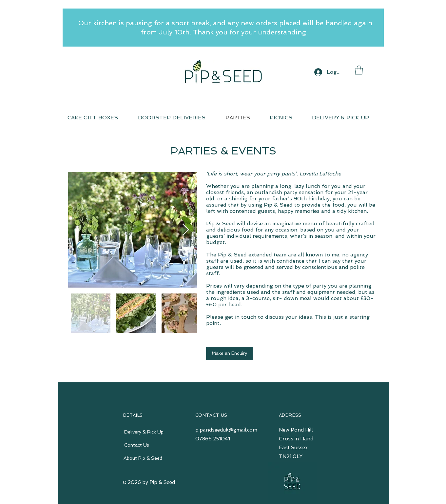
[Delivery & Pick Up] (144, 432)
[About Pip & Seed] (143, 458)
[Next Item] (186, 230)
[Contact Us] (137, 445)
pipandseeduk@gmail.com (226, 430)
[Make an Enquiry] (229, 353)
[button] (359, 70)
